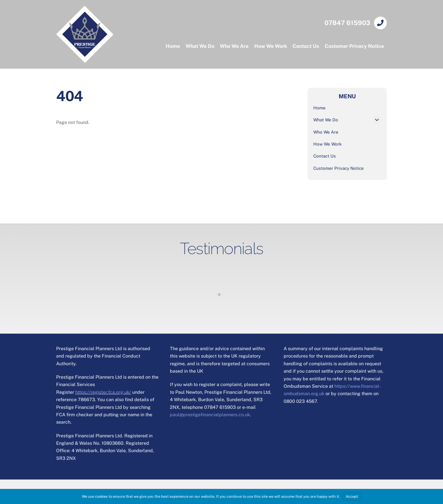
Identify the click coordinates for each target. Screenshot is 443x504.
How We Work (271, 46)
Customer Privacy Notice (354, 46)
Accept (352, 496)
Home (173, 46)
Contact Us (306, 46)
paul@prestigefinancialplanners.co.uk (210, 415)
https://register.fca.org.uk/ (103, 392)
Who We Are (234, 46)
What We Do (200, 46)
